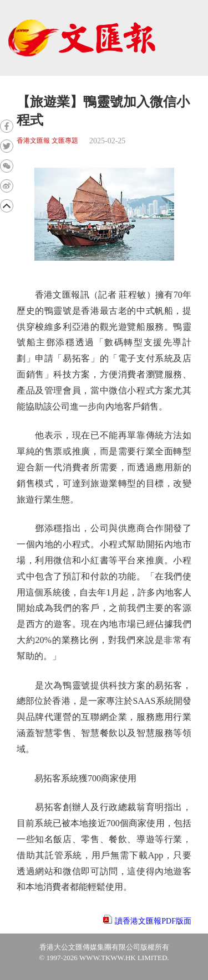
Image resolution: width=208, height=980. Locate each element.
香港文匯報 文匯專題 (47, 141)
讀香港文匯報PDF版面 (153, 921)
